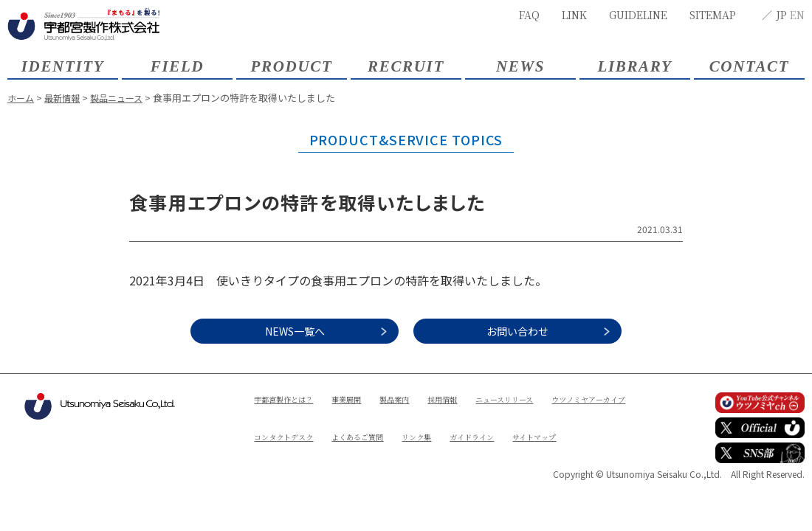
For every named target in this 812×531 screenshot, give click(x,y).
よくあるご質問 (481, 424)
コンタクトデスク (396, 424)
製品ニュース (124, 98)
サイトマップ (352, 449)
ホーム (22, 98)
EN (797, 15)
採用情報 (469, 399)
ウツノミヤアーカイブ (298, 424)
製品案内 (415, 399)
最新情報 (66, 98)
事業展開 (361, 399)
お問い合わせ (531, 331)
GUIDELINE (638, 15)
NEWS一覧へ (281, 331)
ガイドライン (281, 449)
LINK (574, 15)
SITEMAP (713, 15)
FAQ (529, 15)
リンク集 (548, 424)
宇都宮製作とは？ (289, 399)
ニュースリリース (540, 399)
